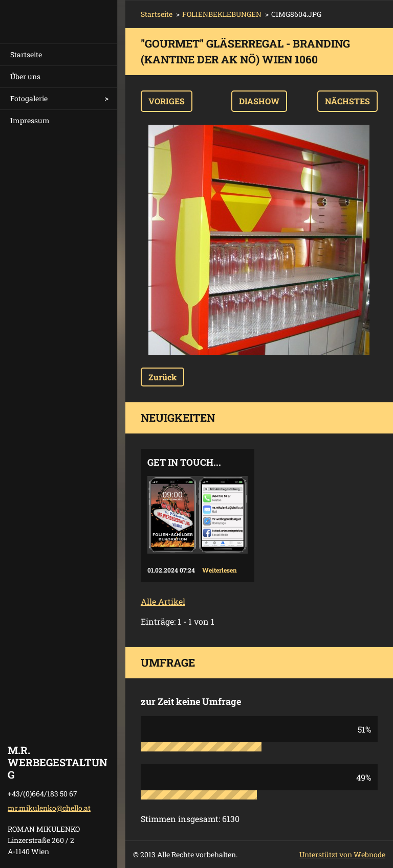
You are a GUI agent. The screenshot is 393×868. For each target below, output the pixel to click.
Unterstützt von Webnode (342, 854)
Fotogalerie (29, 98)
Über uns (25, 76)
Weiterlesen (220, 570)
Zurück (162, 377)
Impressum (30, 120)
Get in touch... (184, 462)
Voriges (167, 101)
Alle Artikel (163, 601)
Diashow (259, 101)
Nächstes (347, 101)
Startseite (26, 54)
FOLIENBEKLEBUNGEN (222, 14)
